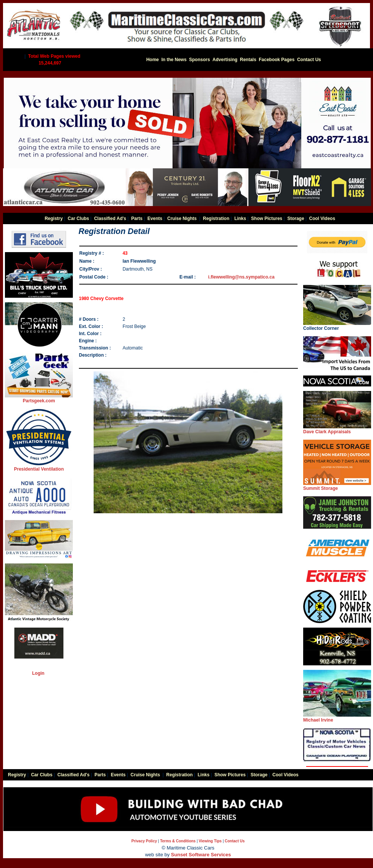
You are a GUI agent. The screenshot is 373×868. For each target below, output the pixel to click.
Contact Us (309, 60)
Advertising (225, 60)
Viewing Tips (210, 841)
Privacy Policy (144, 841)
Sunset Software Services (201, 855)
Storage (296, 219)
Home (152, 60)
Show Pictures (267, 219)
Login (38, 673)
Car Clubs (78, 219)
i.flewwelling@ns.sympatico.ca (241, 277)
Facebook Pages (277, 60)
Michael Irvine (337, 718)
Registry (54, 219)
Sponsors (200, 60)
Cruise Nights (182, 219)
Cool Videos (322, 219)
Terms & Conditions (178, 841)
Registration (216, 219)
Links (240, 219)
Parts (137, 219)
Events (155, 219)
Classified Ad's (110, 219)
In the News (174, 60)
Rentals (248, 60)
